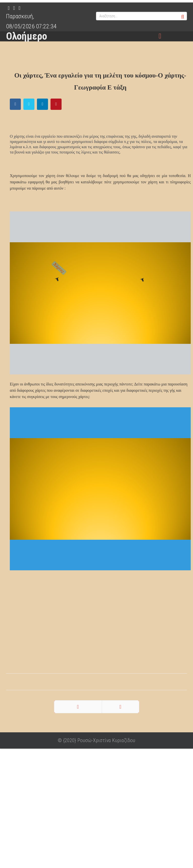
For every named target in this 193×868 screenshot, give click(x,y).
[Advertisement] (96, 627)
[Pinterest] (19, 8)
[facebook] (9, 8)
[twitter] (14, 8)
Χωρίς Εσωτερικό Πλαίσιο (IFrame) (100, 293)
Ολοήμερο (27, 36)
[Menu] (160, 36)
